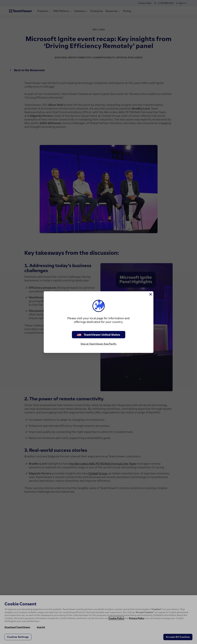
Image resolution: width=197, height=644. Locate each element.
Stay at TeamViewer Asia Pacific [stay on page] (99, 344)
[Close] (150, 294)
